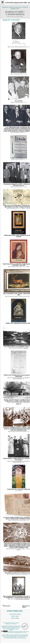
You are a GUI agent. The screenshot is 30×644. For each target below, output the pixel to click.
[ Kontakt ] (17, 618)
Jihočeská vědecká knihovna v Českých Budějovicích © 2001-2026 (11, 623)
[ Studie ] (19, 614)
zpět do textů (7, 606)
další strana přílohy (25, 606)
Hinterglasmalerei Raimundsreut (23, 599)
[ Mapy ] (17, 616)
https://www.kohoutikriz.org (20, 638)
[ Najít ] (13, 618)
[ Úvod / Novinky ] (13, 614)
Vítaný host (26, 348)
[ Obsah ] (13, 616)
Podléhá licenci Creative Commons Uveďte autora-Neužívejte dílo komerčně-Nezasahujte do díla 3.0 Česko (15, 632)
